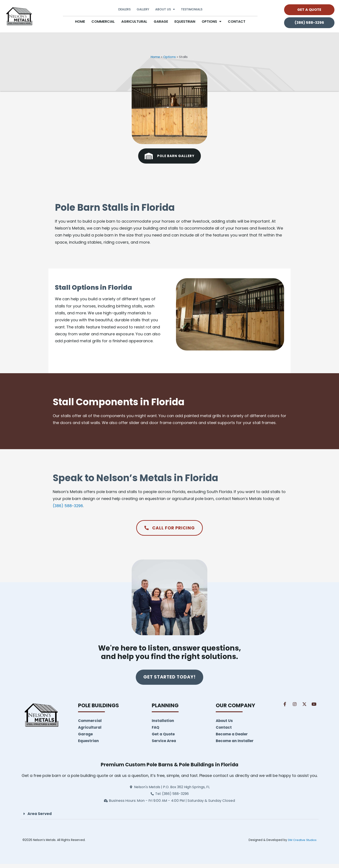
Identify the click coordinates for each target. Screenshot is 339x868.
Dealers (124, 9)
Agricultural (134, 22)
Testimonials (192, 9)
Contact (237, 22)
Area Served (40, 818)
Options (212, 21)
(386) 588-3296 (68, 506)
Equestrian (185, 22)
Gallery (143, 9)
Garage (161, 22)
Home (80, 22)
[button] (169, 818)
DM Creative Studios (301, 844)
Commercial (103, 22)
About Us (165, 9)
